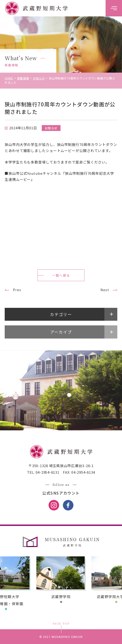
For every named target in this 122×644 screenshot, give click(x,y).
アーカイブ (61, 332)
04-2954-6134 (83, 472)
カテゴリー (61, 314)
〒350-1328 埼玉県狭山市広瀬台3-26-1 (61, 466)
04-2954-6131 (47, 472)
